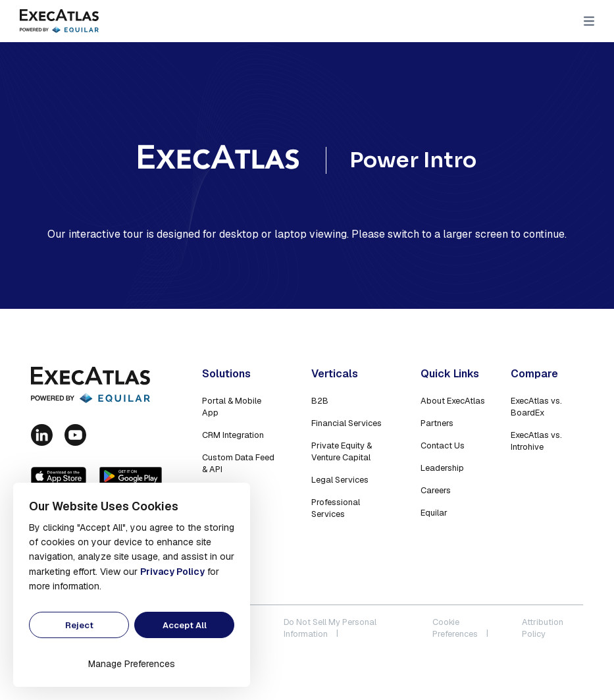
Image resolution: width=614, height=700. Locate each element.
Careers (436, 490)
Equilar (434, 513)
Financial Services (346, 423)
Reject (79, 625)
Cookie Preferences (455, 628)
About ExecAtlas (453, 401)
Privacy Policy (172, 572)
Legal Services (340, 480)
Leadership (442, 468)
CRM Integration (233, 435)
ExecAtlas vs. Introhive (536, 441)
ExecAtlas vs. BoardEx (536, 407)
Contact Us (443, 445)
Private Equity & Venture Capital (342, 451)
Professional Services (336, 508)
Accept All (185, 625)
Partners (437, 423)
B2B (320, 401)
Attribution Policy (543, 628)
